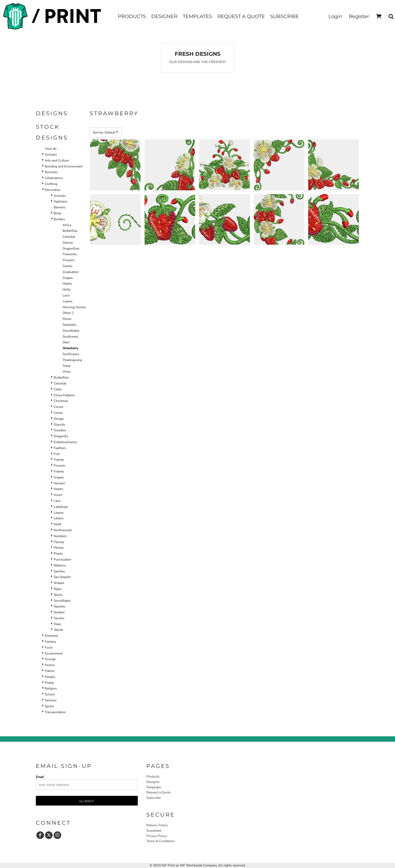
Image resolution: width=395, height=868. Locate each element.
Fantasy (50, 642)
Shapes (59, 583)
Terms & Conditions (161, 841)
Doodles (60, 430)
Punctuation (63, 559)
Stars (66, 342)
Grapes (68, 278)
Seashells (70, 325)
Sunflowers (71, 354)
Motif (57, 524)
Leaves (68, 301)
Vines (67, 372)
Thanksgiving (72, 360)
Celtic (58, 389)
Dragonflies (71, 248)
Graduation (71, 272)
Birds (57, 213)
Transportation (55, 712)
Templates (154, 787)
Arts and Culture (57, 160)
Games (68, 266)
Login (335, 16)
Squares (59, 606)
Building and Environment (64, 166)
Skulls (58, 595)
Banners (60, 207)
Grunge (50, 659)
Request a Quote (158, 792)
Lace (66, 295)
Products (153, 776)
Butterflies (70, 231)
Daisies (68, 243)
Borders (59, 219)
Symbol (59, 612)
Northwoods (63, 530)
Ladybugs (61, 507)
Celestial (69, 237)
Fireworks (70, 254)
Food (49, 647)
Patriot (50, 671)
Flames (59, 460)
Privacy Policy (157, 836)
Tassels (59, 618)
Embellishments (65, 442)
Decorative (52, 190)
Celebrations (54, 178)
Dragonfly (61, 436)
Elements (51, 636)
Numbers (60, 536)
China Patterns (64, 395)
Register (359, 16)
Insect (58, 495)
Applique (60, 201)
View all (51, 149)
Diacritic (60, 425)
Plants (58, 554)
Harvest (59, 483)
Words (59, 630)
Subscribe (154, 798)
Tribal (67, 366)
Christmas (61, 401)
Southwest (70, 337)
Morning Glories (74, 307)
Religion (51, 688)
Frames (59, 471)
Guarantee (154, 831)
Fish (57, 454)
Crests (58, 413)
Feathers (60, 448)
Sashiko (59, 571)
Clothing (51, 184)
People (50, 677)
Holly (67, 289)
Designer (153, 782)
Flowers (68, 260)
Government (54, 653)
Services (51, 700)
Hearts (67, 283)
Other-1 (68, 313)
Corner (59, 407)
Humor (50, 665)
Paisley (59, 542)
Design (59, 419)
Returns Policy (157, 825)
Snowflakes (71, 331)
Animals (51, 155)
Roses (67, 319)
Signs (58, 589)
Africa (67, 225)
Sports (49, 706)
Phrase (59, 548)
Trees (57, 624)
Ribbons (60, 565)
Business (51, 172)
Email (40, 777)
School (50, 694)
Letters (59, 518)
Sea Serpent (62, 577)
